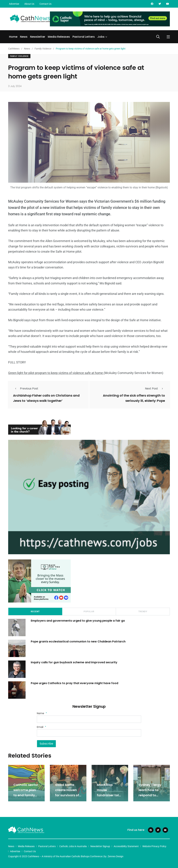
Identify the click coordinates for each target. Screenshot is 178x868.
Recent (35, 612)
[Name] (89, 719)
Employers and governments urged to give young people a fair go (78, 621)
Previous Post (26, 389)
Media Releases (59, 37)
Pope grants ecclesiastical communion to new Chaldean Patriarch (78, 641)
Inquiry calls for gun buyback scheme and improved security (74, 662)
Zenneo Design (116, 856)
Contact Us (45, 4)
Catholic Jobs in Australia (73, 846)
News (24, 37)
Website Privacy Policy (154, 846)
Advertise (14, 4)
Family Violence (19, 56)
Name (42, 713)
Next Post (155, 389)
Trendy (143, 612)
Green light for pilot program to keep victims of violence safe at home (56, 373)
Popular (89, 612)
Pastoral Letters (84, 37)
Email (41, 727)
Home (13, 37)
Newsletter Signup (100, 846)
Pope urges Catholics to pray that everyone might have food (75, 683)
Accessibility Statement (126, 846)
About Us (29, 4)
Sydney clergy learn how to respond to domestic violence (150, 795)
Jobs (101, 37)
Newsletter (38, 37)
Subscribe (46, 744)
